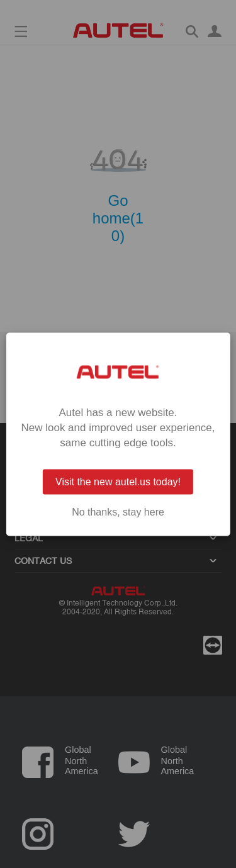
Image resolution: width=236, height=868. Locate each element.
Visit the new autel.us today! (118, 481)
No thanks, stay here (118, 512)
